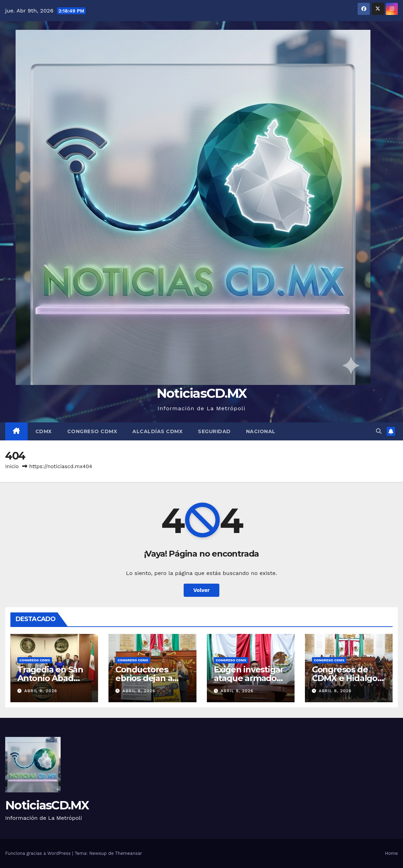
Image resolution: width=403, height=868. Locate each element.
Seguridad (214, 431)
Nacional (261, 431)
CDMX (44, 431)
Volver (201, 590)
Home (391, 853)
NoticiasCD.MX (202, 393)
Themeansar (129, 853)
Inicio (12, 466)
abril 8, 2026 (41, 691)
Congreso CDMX (92, 431)
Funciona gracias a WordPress (39, 853)
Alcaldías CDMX (157, 431)
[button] (379, 431)
